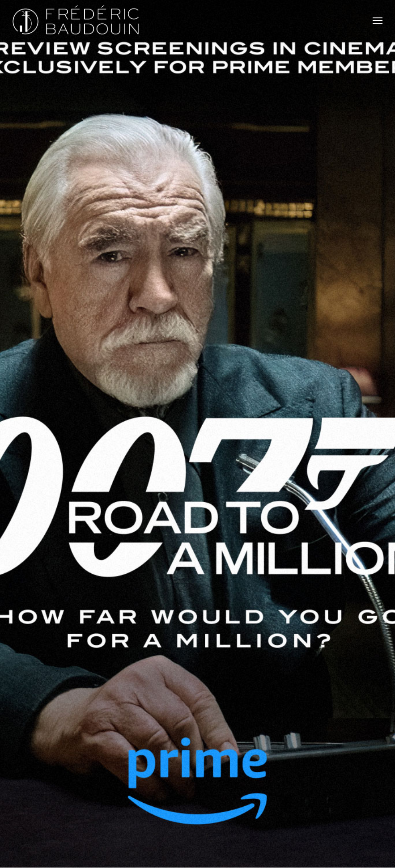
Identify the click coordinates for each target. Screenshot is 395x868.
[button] (378, 20)
